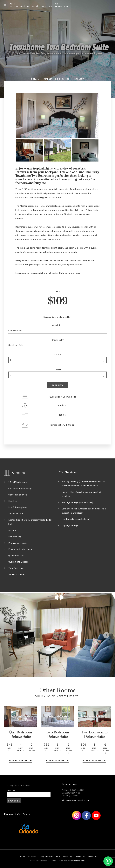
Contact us (81, 857)
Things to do (93, 857)
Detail (35, 79)
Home (22, 857)
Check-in (57, 325)
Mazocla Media (79, 861)
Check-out (58, 340)
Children (58, 369)
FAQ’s (58, 857)
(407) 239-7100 (62, 6)
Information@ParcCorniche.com (75, 800)
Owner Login (68, 857)
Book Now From (20, 761)
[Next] (106, 635)
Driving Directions (46, 857)
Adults (57, 355)
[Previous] (9, 635)
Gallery (79, 79)
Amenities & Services (57, 79)
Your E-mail (12, 791)
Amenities (32, 857)
